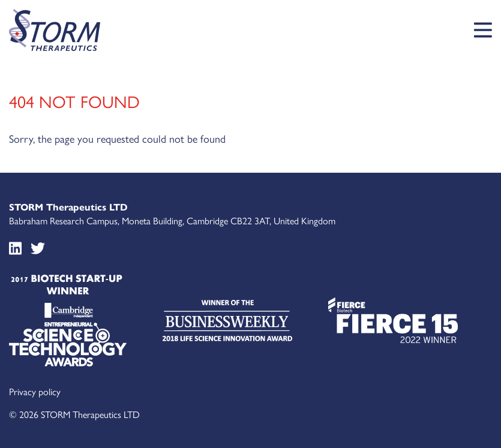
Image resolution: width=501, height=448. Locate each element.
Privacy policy (35, 391)
